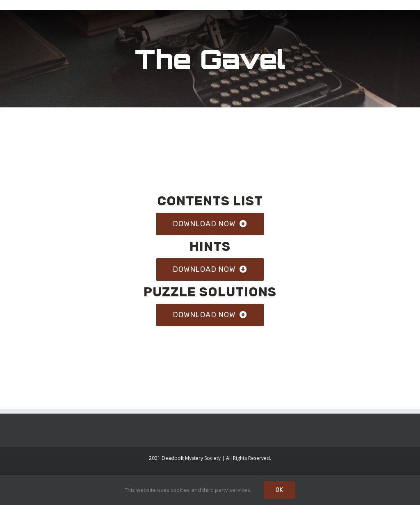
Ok (280, 490)
